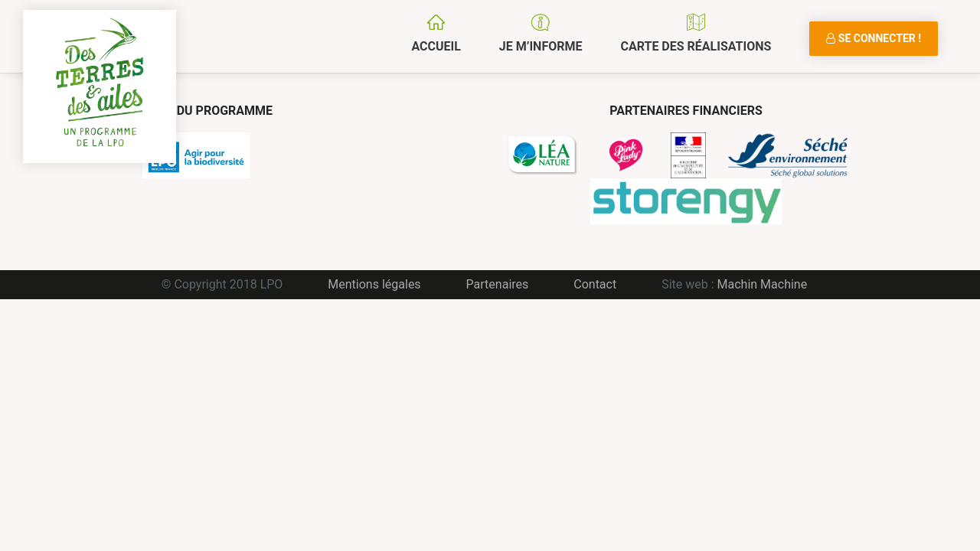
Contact (595, 284)
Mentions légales (374, 284)
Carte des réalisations (696, 46)
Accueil (436, 46)
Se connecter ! (874, 38)
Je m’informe (541, 46)
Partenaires (498, 284)
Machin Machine (763, 284)
